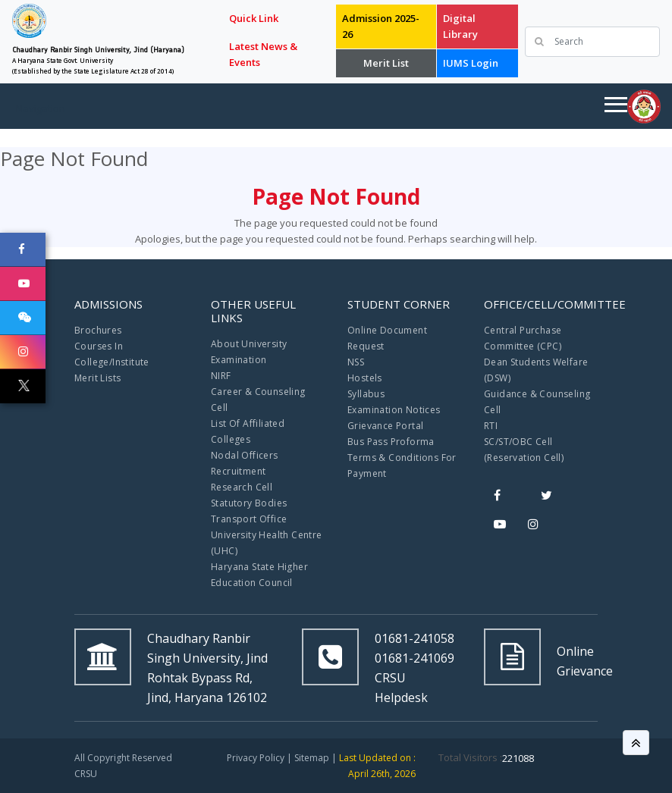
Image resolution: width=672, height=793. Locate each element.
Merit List (386, 63)
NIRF (221, 376)
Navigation (41, 108)
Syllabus (366, 394)
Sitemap (312, 758)
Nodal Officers (245, 455)
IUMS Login (471, 63)
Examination (239, 360)
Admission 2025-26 (381, 26)
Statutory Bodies (249, 503)
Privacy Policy (256, 758)
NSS (356, 362)
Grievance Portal (385, 426)
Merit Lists (97, 378)
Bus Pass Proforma (391, 442)
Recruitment (238, 471)
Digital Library (460, 26)
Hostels (365, 378)
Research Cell (242, 487)
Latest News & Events (263, 54)
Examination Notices (394, 410)
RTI (491, 426)
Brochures (98, 330)
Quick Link (254, 18)
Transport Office (249, 519)
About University (249, 344)
